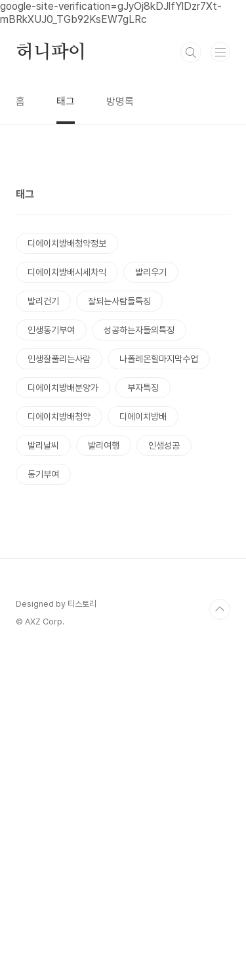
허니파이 (51, 52)
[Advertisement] (123, 249)
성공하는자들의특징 (139, 494)
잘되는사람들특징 (119, 465)
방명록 (120, 101)
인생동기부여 (51, 494)
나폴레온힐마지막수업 (159, 523)
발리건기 (43, 465)
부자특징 (143, 552)
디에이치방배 (143, 581)
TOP (220, 937)
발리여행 (104, 609)
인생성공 (164, 609)
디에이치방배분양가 (63, 552)
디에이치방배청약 (59, 581)
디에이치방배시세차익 (67, 436)
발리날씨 (43, 609)
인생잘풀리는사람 (59, 523)
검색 (191, 52)
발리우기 (151, 436)
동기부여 (43, 638)
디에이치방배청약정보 (67, 407)
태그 (66, 101)
